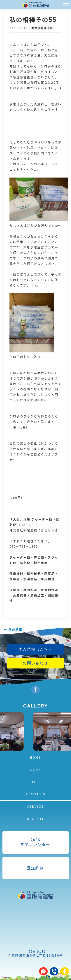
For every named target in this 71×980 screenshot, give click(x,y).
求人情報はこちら (35, 649)
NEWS (35, 770)
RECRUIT (35, 819)
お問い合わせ (35, 663)
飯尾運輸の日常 (42, 28)
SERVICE (36, 807)
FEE (35, 782)
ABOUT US (35, 794)
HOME (36, 758)
